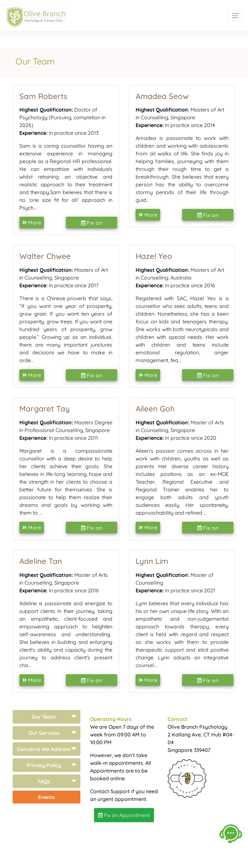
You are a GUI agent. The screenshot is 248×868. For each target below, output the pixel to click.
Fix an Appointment (92, 224)
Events (46, 797)
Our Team (44, 717)
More (32, 222)
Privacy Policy (44, 765)
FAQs (44, 781)
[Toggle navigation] (235, 15)
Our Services (44, 733)
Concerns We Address (44, 749)
